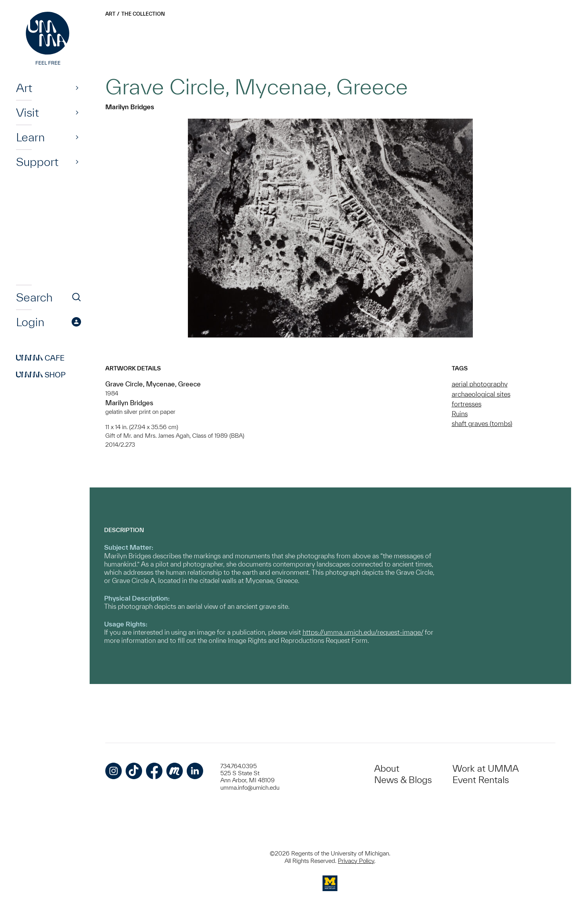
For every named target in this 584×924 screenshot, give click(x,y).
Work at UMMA (486, 768)
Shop (41, 375)
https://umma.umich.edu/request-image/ (363, 632)
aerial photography (480, 384)
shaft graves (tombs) (482, 423)
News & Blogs (403, 780)
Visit (27, 112)
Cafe (40, 358)
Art (24, 88)
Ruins (460, 414)
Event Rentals (481, 780)
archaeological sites (481, 394)
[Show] (77, 88)
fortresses (467, 404)
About (387, 768)
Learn (30, 137)
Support (37, 162)
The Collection (143, 14)
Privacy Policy (356, 861)
